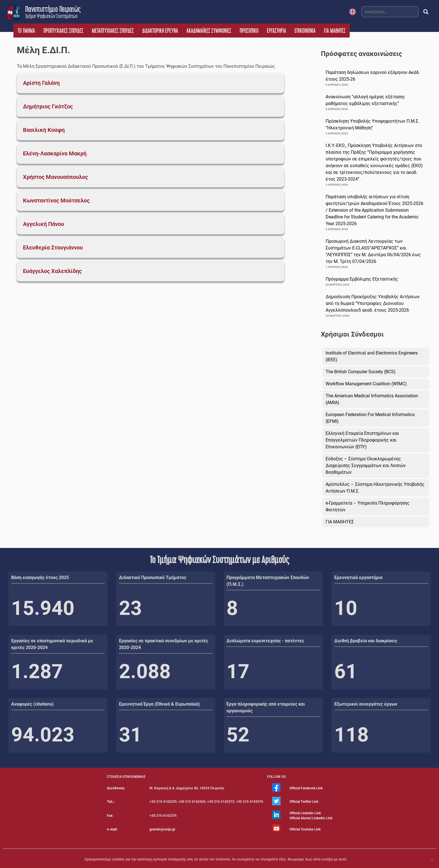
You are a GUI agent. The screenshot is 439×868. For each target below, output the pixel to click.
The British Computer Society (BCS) (361, 372)
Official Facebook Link (306, 788)
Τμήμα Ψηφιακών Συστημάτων (51, 16)
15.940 (43, 608)
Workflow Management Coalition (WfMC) (366, 384)
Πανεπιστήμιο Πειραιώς (53, 9)
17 (238, 671)
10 (346, 608)
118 (352, 735)
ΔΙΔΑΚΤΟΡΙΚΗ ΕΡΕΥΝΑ (160, 31)
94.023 (43, 735)
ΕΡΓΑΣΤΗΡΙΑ (276, 31)
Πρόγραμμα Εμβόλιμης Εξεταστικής (362, 279)
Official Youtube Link (305, 829)
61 (346, 671)
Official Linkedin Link (305, 813)
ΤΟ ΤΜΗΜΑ (26, 31)
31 (130, 735)
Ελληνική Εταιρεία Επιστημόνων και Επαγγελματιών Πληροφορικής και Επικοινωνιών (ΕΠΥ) (362, 440)
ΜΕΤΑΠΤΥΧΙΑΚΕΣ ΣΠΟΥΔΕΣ (113, 31)
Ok (352, 859)
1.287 (37, 671)
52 (238, 735)
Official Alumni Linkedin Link (311, 818)
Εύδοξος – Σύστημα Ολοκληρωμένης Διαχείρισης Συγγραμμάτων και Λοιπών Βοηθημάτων (366, 466)
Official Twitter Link (304, 802)
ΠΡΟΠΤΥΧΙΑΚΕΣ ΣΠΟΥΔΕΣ (63, 31)
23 (130, 608)
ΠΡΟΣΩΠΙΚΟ (249, 31)
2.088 (145, 671)
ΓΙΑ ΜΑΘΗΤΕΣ (335, 31)
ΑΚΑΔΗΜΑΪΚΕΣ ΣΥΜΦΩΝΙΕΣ (209, 31)
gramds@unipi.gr (162, 829)
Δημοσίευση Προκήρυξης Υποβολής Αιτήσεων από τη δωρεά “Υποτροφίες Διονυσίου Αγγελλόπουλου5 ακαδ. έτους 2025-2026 (373, 303)
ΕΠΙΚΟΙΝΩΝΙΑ (305, 31)
